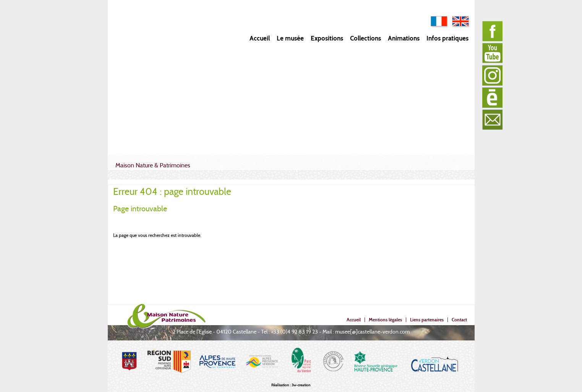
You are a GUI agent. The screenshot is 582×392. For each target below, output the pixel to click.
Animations (404, 38)
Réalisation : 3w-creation (291, 385)
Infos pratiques (447, 38)
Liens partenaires (427, 320)
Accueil (260, 38)
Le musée (290, 38)
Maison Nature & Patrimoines (153, 165)
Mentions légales (385, 320)
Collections (366, 38)
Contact (459, 320)
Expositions (327, 38)
